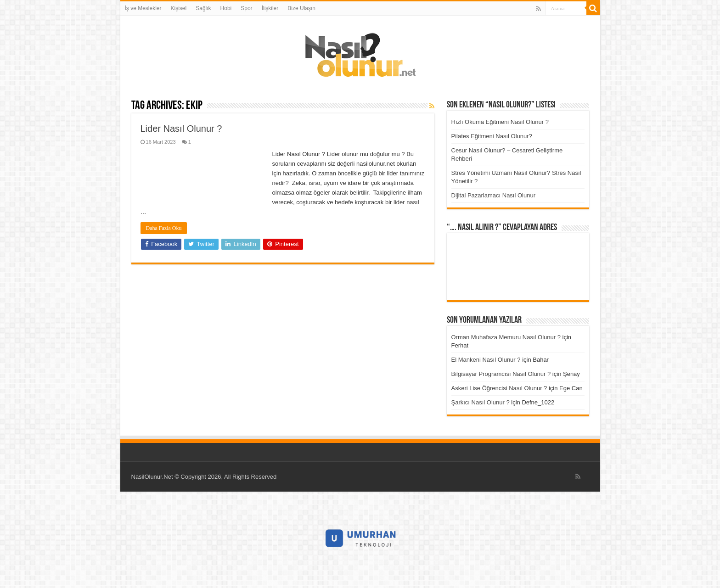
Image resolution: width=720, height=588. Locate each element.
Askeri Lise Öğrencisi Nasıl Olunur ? (499, 388)
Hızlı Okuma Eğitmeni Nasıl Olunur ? (500, 122)
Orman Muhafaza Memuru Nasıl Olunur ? (506, 337)
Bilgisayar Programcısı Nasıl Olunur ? (501, 374)
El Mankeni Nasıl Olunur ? (486, 360)
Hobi (226, 8)
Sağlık (203, 8)
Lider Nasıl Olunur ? (181, 129)
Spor (246, 8)
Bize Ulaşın (301, 8)
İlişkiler (270, 8)
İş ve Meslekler (143, 8)
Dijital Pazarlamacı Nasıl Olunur (494, 195)
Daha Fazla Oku (164, 228)
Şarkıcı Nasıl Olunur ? (481, 402)
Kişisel (179, 8)
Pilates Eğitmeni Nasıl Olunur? (492, 136)
